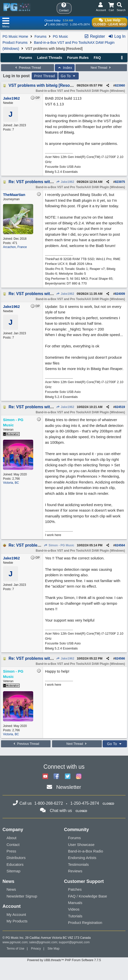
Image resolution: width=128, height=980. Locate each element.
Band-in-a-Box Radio (86, 851)
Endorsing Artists (82, 858)
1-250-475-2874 (80, 24)
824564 (120, 545)
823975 (120, 182)
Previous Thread (28, 68)
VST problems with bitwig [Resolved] (44, 85)
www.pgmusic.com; (15, 942)
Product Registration (85, 923)
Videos (74, 909)
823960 (120, 86)
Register (95, 36)
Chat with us (61, 811)
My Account (16, 914)
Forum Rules (78, 58)
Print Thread (45, 76)
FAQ (97, 58)
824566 (120, 659)
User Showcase (81, 845)
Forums (40, 36)
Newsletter (69, 787)
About (11, 838)
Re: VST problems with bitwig (37, 182)
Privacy (36, 949)
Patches (75, 889)
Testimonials (79, 864)
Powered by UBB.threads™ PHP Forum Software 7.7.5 (64, 960)
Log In (117, 36)
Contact (13, 845)
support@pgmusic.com (74, 942)
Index (65, 68)
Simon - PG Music (59, 545)
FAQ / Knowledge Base (88, 896)
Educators (15, 864)
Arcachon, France (15, 247)
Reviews (75, 871)
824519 (120, 407)
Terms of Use (15, 949)
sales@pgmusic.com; (44, 942)
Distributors (16, 858)
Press (11, 851)
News (11, 889)
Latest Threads (50, 58)
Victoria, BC (11, 483)
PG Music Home (15, 36)
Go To (69, 76)
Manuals (75, 903)
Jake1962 (65, 182)
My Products (17, 921)
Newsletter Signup (22, 896)
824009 (120, 294)
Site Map (53, 949)
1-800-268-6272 (58, 24)
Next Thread (101, 68)
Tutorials (75, 916)
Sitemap (13, 871)
